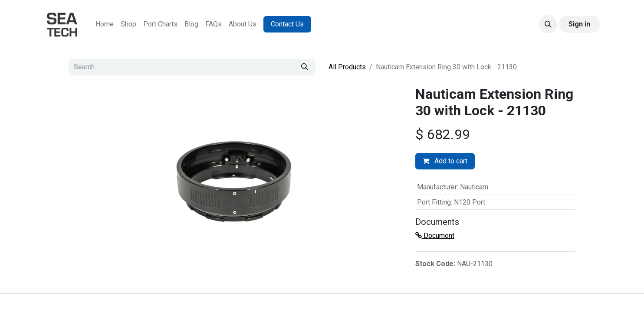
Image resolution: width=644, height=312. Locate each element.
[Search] (305, 67)
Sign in (579, 24)
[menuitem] (105, 24)
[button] (548, 24)
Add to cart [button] (445, 161)
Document (435, 236)
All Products (347, 67)
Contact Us (287, 24)
